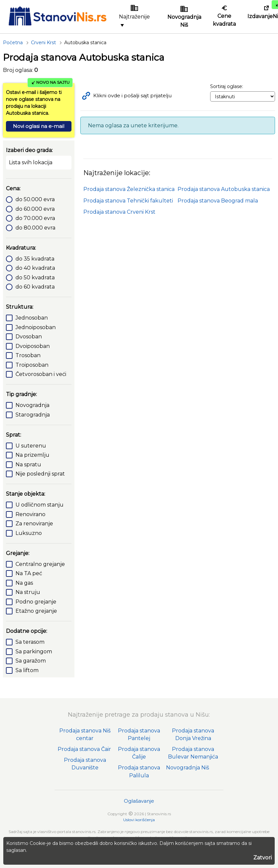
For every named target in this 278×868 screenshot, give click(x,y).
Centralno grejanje (40, 564)
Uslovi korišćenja (139, 820)
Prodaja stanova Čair (84, 749)
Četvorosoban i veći (41, 374)
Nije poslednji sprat (40, 474)
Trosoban (28, 355)
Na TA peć (29, 573)
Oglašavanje (139, 801)
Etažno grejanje (36, 611)
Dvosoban (29, 337)
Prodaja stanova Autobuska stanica (224, 189)
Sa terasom (30, 642)
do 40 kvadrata (35, 268)
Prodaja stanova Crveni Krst (119, 212)
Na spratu (28, 465)
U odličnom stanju (40, 505)
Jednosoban (32, 318)
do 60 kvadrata (35, 287)
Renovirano (30, 514)
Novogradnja (32, 405)
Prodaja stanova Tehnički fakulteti (128, 201)
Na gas (24, 583)
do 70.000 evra (35, 218)
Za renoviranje (34, 524)
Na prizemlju (32, 455)
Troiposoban (32, 365)
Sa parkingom (34, 651)
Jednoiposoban (36, 327)
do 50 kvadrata (35, 278)
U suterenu (31, 446)
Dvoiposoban (33, 346)
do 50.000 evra (35, 199)
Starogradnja (33, 415)
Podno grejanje (36, 602)
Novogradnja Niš (188, 768)
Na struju (28, 592)
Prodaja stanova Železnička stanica (129, 189)
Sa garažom (31, 661)
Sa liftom (27, 670)
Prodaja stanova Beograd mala (218, 201)
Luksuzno (29, 533)
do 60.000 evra (35, 209)
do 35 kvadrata (35, 259)
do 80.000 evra (35, 228)
